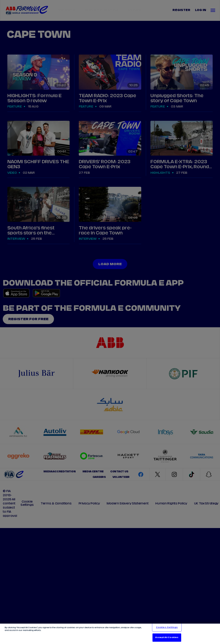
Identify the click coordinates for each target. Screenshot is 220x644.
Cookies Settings (167, 627)
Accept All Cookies (167, 637)
